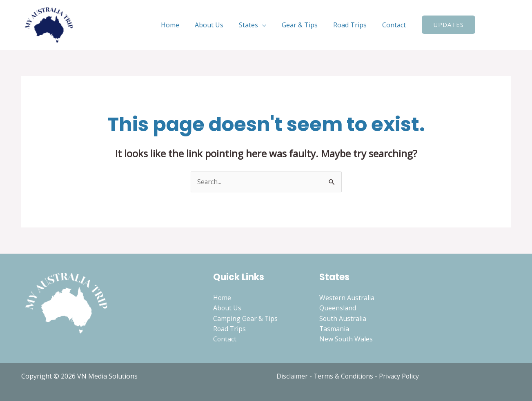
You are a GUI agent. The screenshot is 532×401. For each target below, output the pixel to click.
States (257, 25)
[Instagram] (508, 25)
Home (184, 25)
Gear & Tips (306, 25)
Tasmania (334, 329)
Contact (395, 25)
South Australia (343, 319)
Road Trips (354, 25)
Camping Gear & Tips (246, 319)
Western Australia (347, 298)
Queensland (338, 308)
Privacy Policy (401, 376)
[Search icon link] (487, 25)
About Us (220, 25)
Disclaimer (292, 376)
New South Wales (346, 340)
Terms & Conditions (344, 376)
